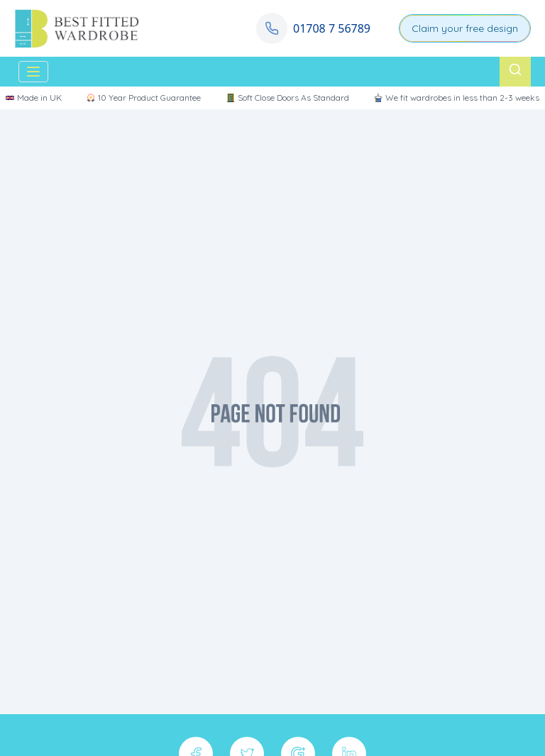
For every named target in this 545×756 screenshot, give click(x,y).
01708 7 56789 (332, 28)
